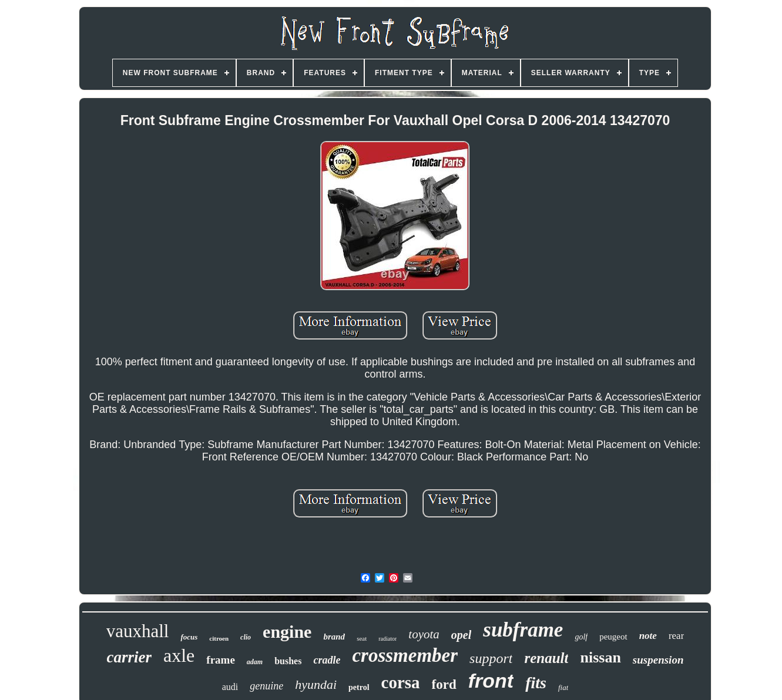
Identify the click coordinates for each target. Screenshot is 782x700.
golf (581, 637)
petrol (359, 687)
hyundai (316, 684)
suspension (658, 660)
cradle (327, 660)
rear (676, 636)
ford (444, 684)
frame (221, 660)
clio (246, 637)
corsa (401, 682)
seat (362, 638)
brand (334, 637)
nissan (600, 657)
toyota (424, 634)
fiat (563, 687)
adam (255, 662)
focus (189, 637)
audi (230, 687)
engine (287, 632)
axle (179, 655)
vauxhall (138, 631)
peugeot (613, 637)
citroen (219, 638)
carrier (130, 657)
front (491, 681)
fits (536, 683)
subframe (523, 630)
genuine (266, 686)
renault (546, 658)
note (648, 636)
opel (461, 635)
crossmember (405, 655)
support (491, 658)
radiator (387, 639)
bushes (288, 661)
